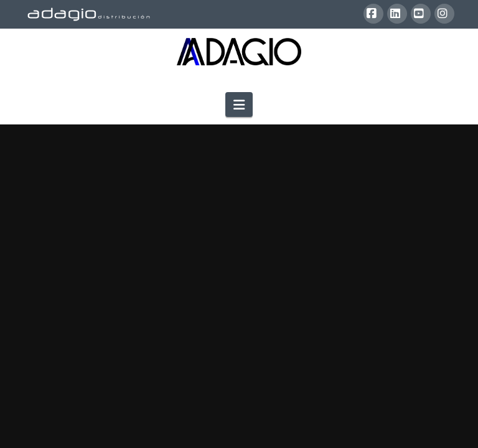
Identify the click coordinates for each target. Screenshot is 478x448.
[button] (239, 105)
